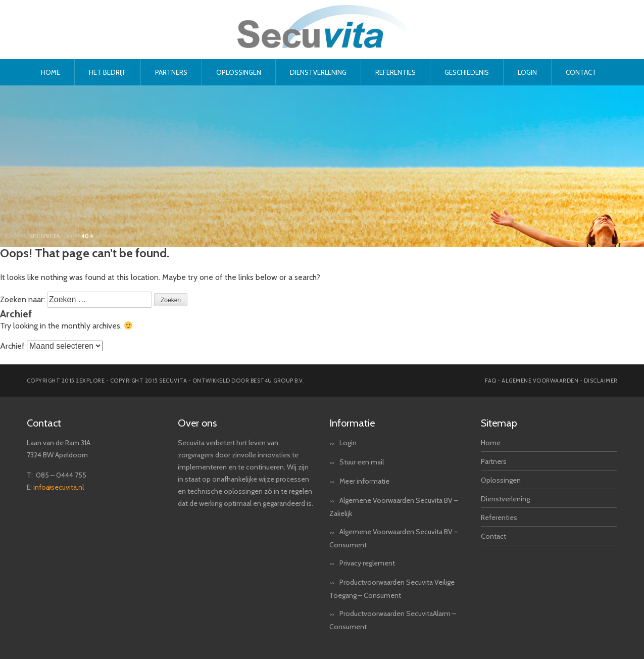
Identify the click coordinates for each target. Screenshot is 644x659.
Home (51, 72)
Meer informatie (364, 481)
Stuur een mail (362, 462)
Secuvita (45, 236)
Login (527, 72)
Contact (581, 72)
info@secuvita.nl (59, 487)
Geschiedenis (467, 72)
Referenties (395, 72)
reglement (379, 563)
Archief (12, 346)
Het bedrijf (108, 72)
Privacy (350, 563)
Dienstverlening (318, 72)
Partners (171, 72)
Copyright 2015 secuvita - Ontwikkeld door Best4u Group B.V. (207, 381)
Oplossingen (239, 72)
